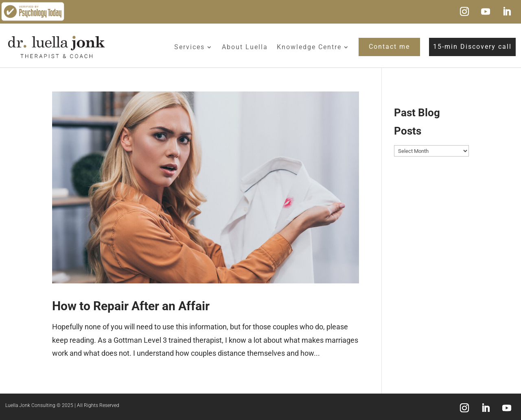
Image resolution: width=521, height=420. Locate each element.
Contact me (389, 47)
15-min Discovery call (472, 47)
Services (189, 47)
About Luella (245, 47)
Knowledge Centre (309, 47)
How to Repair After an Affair (131, 306)
